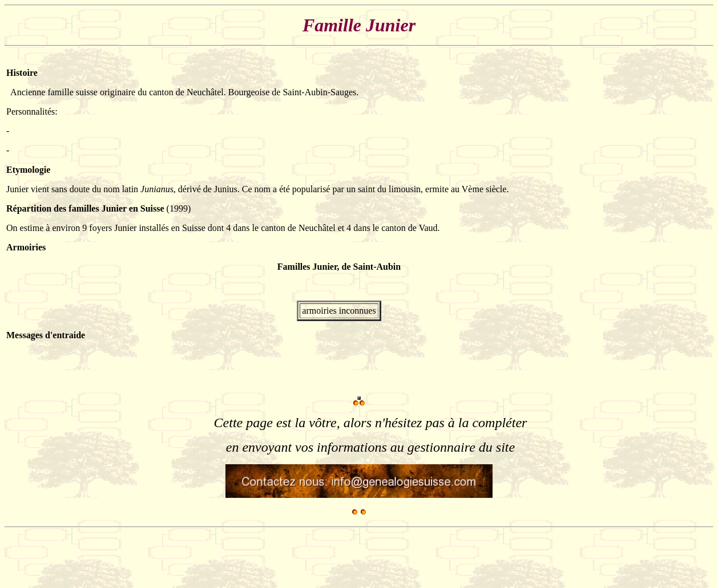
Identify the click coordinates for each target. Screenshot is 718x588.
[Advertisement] (212, 558)
